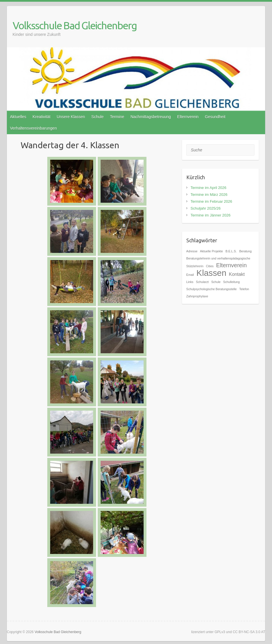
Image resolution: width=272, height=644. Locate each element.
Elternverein (188, 117)
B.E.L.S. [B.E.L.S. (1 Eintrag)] (231, 251)
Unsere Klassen (71, 117)
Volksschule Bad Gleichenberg (75, 25)
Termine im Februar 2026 (211, 201)
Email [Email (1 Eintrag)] (190, 275)
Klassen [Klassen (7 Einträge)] (211, 273)
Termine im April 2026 (209, 188)
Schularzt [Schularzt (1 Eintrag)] (202, 282)
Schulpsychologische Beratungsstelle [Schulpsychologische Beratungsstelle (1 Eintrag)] (212, 289)
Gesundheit (215, 117)
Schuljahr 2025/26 (206, 208)
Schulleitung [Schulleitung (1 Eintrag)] (231, 282)
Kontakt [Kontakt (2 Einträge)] (237, 274)
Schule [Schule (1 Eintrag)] (216, 282)
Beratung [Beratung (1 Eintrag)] (245, 251)
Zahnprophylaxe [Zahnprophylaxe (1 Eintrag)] (197, 296)
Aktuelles (18, 117)
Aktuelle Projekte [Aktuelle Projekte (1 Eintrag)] (212, 251)
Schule (98, 117)
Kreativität (42, 117)
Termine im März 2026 (209, 195)
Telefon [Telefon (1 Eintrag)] (244, 289)
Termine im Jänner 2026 (211, 215)
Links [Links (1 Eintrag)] (190, 282)
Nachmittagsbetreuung (151, 117)
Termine (117, 117)
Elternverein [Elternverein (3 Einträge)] (231, 265)
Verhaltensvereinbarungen (33, 128)
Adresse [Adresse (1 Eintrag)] (192, 251)
